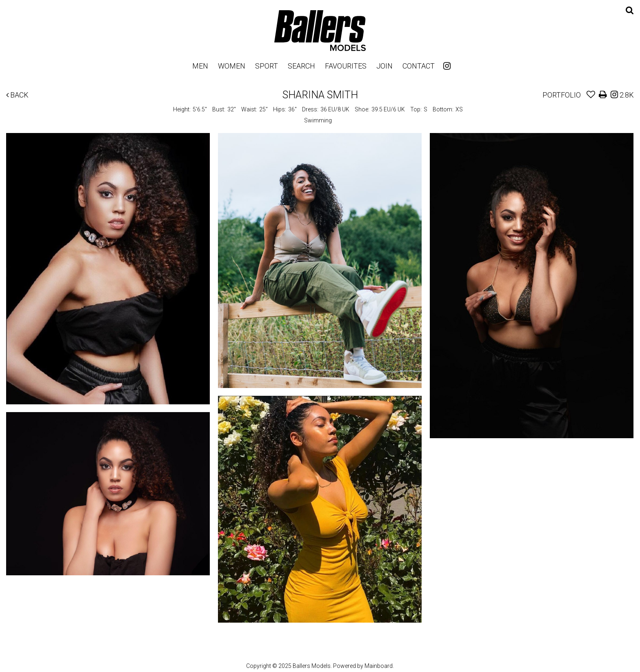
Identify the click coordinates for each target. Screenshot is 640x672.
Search (301, 66)
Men (200, 66)
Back (17, 95)
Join (384, 66)
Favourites (346, 66)
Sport (267, 66)
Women (232, 66)
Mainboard (379, 666)
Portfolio (562, 95)
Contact (419, 66)
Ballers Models (320, 30)
